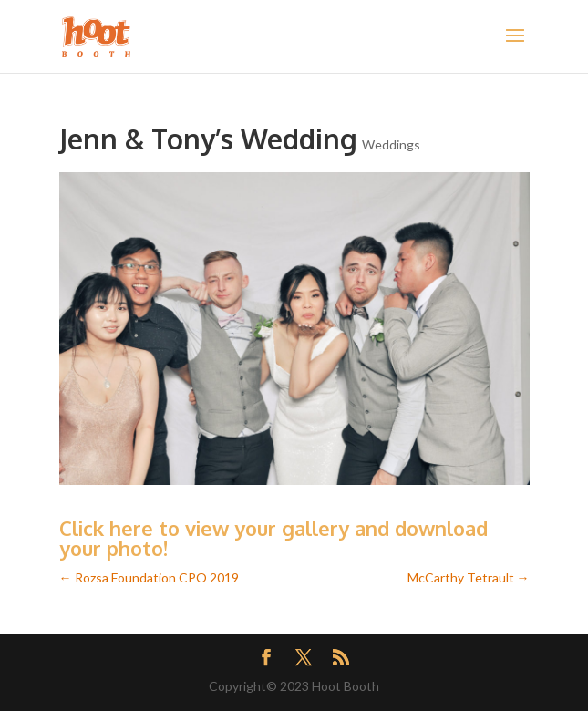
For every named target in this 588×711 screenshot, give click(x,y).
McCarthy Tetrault (469, 577)
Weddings (391, 144)
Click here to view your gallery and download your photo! (273, 538)
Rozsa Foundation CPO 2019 (149, 577)
